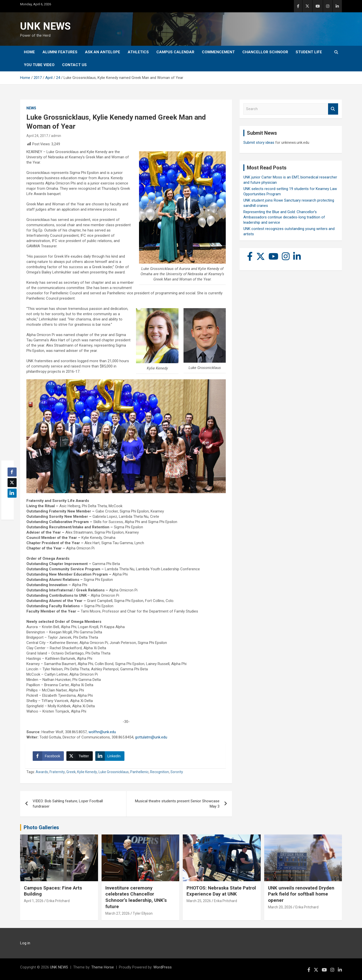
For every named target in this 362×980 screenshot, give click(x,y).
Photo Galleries (41, 827)
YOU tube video (39, 65)
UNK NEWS (45, 26)
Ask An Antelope (103, 52)
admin (56, 136)
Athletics (138, 52)
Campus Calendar (175, 52)
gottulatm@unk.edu (151, 737)
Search (333, 109)
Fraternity (57, 772)
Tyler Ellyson (143, 913)
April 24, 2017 (37, 136)
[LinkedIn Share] (110, 756)
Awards (42, 772)
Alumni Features (60, 52)
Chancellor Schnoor (265, 52)
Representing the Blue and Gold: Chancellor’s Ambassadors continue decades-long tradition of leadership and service (284, 217)
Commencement (218, 52)
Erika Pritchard (58, 901)
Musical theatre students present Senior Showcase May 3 (177, 804)
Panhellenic (139, 772)
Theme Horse (103, 967)
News (31, 108)
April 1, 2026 (34, 901)
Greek (71, 772)
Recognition (160, 772)
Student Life (309, 52)
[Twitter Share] (79, 756)
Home (29, 52)
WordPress (163, 967)
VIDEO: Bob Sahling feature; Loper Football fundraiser (68, 804)
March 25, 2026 (199, 901)
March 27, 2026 (118, 913)
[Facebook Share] (48, 756)
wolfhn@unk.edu (102, 732)
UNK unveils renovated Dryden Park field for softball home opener (301, 894)
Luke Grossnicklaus (114, 772)
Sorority (177, 772)
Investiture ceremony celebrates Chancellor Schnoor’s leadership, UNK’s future (136, 897)
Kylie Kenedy (87, 772)
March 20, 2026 (280, 907)
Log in (25, 943)
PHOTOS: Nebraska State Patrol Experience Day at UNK (221, 891)
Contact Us (74, 65)
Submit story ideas (259, 143)
